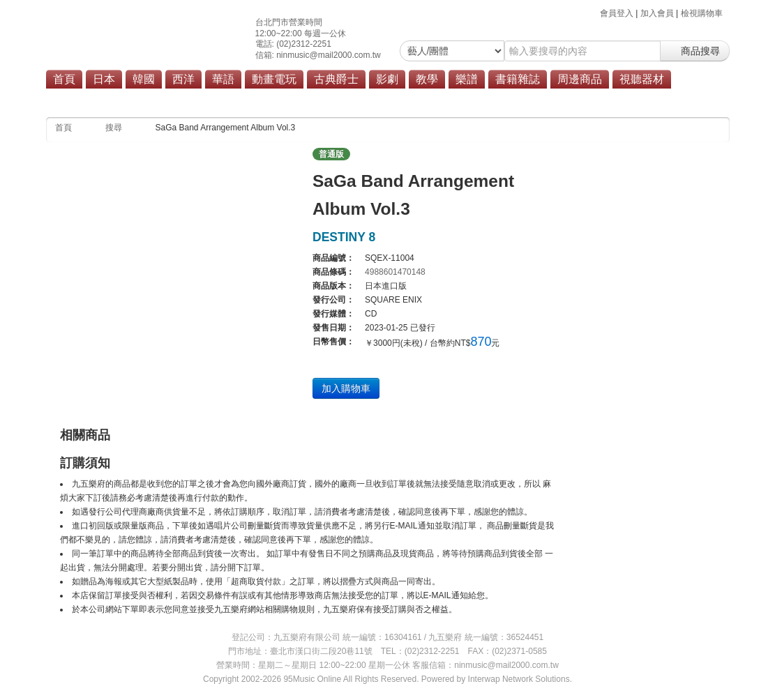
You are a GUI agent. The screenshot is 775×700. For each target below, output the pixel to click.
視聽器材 (642, 79)
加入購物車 (346, 388)
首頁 (64, 79)
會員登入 (617, 13)
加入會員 (657, 13)
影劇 (387, 79)
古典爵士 (336, 79)
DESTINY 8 (344, 237)
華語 (223, 79)
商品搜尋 (695, 51)
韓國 (144, 79)
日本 (104, 79)
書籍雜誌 (518, 79)
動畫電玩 (274, 79)
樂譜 (467, 79)
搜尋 (114, 128)
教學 (427, 79)
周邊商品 (580, 79)
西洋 (183, 79)
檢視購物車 (702, 13)
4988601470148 (395, 272)
